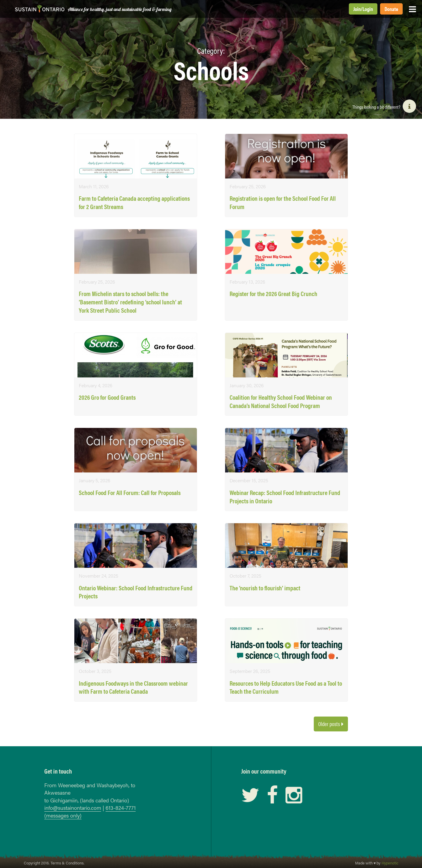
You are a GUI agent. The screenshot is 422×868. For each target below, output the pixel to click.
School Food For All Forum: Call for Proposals (130, 493)
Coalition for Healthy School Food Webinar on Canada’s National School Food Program (281, 401)
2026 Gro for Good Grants (107, 397)
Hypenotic (390, 863)
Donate (391, 9)
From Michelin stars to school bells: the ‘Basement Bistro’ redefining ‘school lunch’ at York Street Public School (130, 302)
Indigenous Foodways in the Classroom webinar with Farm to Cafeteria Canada (133, 687)
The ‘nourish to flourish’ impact (265, 588)
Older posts (329, 724)
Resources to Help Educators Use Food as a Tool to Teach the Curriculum (286, 687)
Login (368, 9)
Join (357, 9)
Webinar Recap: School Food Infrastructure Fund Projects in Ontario (285, 497)
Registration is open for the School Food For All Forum (283, 202)
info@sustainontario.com (73, 808)
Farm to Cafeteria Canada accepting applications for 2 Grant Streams (134, 202)
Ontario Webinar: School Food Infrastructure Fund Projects (136, 592)
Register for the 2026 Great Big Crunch (273, 294)
